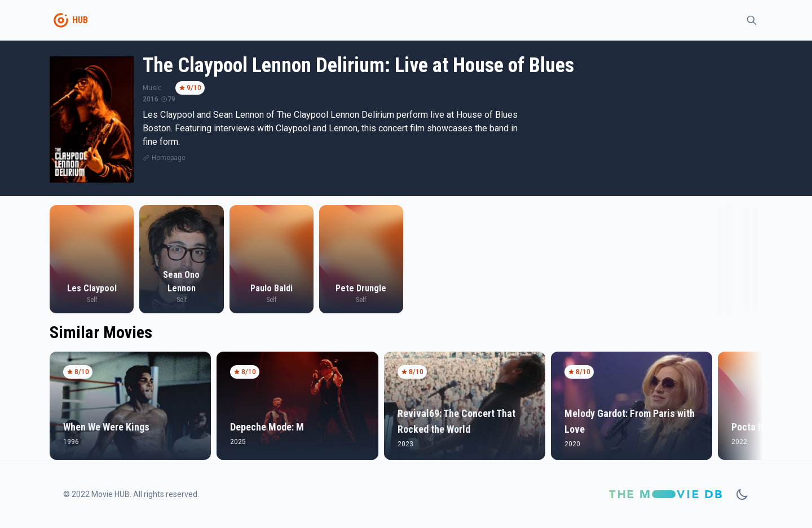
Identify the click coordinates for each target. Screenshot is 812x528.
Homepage (169, 158)
